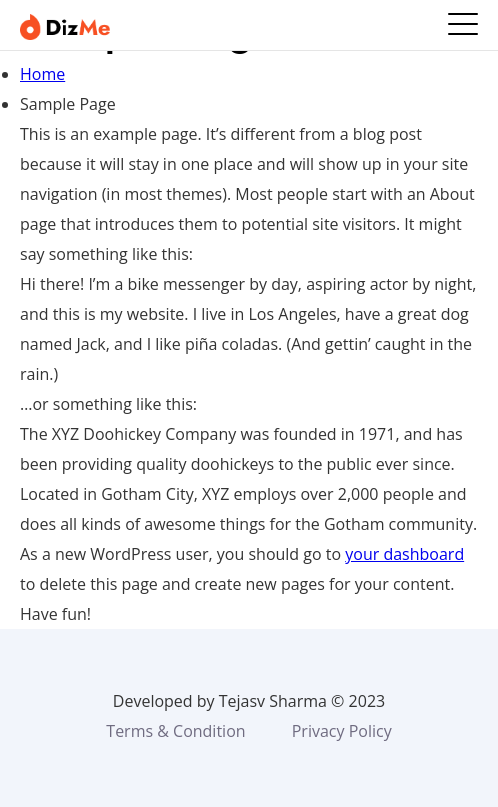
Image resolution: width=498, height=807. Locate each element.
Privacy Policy (342, 731)
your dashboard (404, 554)
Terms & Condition (175, 731)
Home (42, 74)
